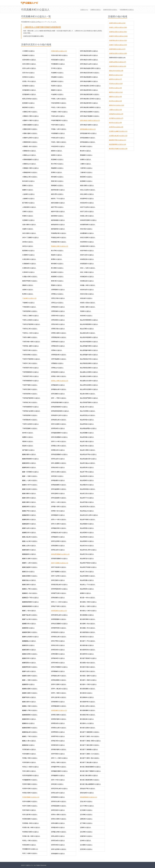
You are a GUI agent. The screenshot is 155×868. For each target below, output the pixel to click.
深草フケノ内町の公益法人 (59, 758)
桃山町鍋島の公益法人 (87, 524)
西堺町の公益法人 (57, 172)
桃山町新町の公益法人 (87, 480)
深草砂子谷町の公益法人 (59, 606)
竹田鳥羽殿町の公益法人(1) (31, 797)
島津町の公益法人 (28, 294)
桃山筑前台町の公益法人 (88, 333)
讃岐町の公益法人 (28, 285)
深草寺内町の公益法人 (58, 663)
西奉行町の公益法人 (57, 181)
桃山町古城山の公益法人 (88, 463)
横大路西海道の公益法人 (88, 632)
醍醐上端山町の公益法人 (30, 537)
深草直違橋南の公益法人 (88, 138)
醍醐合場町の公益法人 (29, 454)
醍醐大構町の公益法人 (29, 493)
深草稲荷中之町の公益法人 (59, 415)
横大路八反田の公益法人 (88, 706)
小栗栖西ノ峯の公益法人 (30, 146)
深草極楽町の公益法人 (58, 537)
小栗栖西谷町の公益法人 (30, 142)
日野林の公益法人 (57, 350)
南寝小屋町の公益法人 (87, 185)
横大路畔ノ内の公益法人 (88, 624)
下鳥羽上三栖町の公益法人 (31, 316)
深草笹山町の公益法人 (58, 550)
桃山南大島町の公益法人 (88, 394)
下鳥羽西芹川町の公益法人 (31, 368)
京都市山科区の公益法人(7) (117, 62)
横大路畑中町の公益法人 (88, 702)
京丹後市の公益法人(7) (116, 118)
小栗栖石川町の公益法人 (30, 112)
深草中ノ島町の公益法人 (59, 693)
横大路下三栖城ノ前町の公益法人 (90, 741)
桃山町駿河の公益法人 (87, 485)
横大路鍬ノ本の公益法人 (88, 628)
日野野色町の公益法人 (58, 342)
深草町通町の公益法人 (58, 654)
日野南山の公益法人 (57, 368)
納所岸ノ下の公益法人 (58, 199)
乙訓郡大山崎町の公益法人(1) (118, 131)
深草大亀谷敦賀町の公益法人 (89, 77)
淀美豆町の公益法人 (86, 849)
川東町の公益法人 (28, 211)
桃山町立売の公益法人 (87, 493)
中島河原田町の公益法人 (59, 103)
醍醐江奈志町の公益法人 (30, 489)
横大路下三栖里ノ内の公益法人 (90, 736)
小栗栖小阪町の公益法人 (30, 133)
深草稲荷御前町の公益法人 (59, 407)
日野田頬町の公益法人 (58, 311)
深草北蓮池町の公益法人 (59, 498)
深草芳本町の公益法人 (58, 845)
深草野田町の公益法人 (58, 732)
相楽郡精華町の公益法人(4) (117, 144)
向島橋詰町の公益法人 (87, 277)
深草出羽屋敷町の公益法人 (59, 667)
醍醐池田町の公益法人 (29, 463)
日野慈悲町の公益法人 (58, 307)
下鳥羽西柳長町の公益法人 (31, 372)
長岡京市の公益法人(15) (116, 105)
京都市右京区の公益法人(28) (118, 53)
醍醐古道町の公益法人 (29, 702)
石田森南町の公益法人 (29, 94)
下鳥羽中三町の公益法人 (30, 363)
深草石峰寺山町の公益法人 (59, 615)
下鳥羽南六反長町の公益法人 (31, 411)
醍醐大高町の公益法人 (29, 498)
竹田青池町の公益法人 (29, 749)
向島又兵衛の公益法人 (87, 294)
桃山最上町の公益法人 (87, 407)
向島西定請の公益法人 (87, 259)
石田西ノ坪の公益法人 (29, 81)
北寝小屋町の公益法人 (29, 225)
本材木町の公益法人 (86, 316)
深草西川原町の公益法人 (59, 715)
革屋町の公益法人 (28, 216)
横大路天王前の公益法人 (88, 671)
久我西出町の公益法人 (29, 268)
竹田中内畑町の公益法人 (30, 801)
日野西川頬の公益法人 (58, 329)
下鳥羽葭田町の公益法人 (30, 415)
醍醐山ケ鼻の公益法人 (29, 741)
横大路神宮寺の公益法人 (88, 650)
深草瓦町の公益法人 (57, 476)
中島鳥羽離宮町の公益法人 (59, 120)
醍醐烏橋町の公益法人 (29, 550)
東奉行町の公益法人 (57, 281)
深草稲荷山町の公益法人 (59, 420)
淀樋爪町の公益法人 (86, 836)
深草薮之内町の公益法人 (59, 832)
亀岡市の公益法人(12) (116, 92)
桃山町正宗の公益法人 (87, 554)
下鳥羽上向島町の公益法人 (31, 320)
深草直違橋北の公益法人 (88, 142)
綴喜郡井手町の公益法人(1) (117, 140)
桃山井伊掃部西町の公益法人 (89, 324)
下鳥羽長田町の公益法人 (30, 311)
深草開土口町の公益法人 (59, 446)
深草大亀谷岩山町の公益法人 (89, 55)
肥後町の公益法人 (57, 285)
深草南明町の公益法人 (58, 702)
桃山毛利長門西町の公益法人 (89, 402)
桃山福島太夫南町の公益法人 (89, 376)
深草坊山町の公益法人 (58, 793)
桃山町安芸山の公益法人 (88, 415)
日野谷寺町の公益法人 (58, 324)
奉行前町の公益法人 (86, 146)
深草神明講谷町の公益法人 (59, 589)
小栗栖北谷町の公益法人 (30, 129)
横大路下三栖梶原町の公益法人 (90, 732)
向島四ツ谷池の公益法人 (88, 303)
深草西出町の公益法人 (58, 723)
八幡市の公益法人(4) (115, 110)
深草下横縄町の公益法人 (59, 572)
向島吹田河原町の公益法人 (88, 220)
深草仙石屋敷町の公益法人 (59, 624)
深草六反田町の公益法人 (59, 849)
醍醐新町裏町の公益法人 (30, 632)
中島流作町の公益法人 (58, 146)
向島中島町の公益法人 (87, 251)
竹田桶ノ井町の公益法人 (30, 758)
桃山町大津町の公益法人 (88, 450)
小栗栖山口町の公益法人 (30, 177)
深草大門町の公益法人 (58, 641)
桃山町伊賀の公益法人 (87, 420)
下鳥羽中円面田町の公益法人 (31, 359)
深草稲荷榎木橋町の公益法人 (60, 402)
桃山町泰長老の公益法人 (88, 489)
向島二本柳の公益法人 (87, 272)
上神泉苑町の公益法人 (29, 207)
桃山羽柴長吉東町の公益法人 (89, 363)
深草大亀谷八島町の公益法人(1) (90, 120)
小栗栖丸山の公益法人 (29, 155)
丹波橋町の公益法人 (57, 73)
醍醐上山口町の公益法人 (30, 541)
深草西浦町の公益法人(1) (59, 710)
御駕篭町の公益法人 (28, 107)
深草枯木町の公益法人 (58, 467)
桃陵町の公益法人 (57, 90)
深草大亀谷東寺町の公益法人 (89, 103)
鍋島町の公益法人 (57, 151)
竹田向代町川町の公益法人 (59, 55)
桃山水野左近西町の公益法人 (89, 389)
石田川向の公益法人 (28, 73)
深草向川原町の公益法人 (59, 819)
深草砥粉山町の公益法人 (59, 676)
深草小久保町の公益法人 (59, 524)
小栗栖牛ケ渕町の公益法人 (31, 120)
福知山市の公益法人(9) (116, 71)
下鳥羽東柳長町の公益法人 (31, 381)
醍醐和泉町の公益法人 (29, 467)
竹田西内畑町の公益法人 (30, 819)
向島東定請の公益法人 (87, 281)
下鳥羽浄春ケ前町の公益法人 (31, 342)
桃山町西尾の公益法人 (87, 528)
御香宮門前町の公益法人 (30, 281)
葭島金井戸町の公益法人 (88, 789)
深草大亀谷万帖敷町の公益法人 (90, 116)
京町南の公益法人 (28, 242)
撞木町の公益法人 (28, 433)
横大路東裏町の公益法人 (88, 710)
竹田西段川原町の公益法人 (31, 832)
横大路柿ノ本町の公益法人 (88, 602)
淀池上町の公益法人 (86, 801)
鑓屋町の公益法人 (86, 593)
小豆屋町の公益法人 (28, 51)
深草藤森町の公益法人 (58, 775)
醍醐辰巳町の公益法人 (29, 658)
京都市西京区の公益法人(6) (117, 66)
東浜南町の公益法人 (57, 272)
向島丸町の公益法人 (86, 298)
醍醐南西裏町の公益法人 (30, 728)
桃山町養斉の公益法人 (87, 589)
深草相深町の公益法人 (58, 372)
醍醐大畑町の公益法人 (29, 502)
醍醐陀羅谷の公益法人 (29, 663)
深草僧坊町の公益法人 (58, 632)
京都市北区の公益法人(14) (117, 23)
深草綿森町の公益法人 (58, 854)
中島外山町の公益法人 (58, 116)
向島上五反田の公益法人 (88, 190)
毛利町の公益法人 (86, 311)
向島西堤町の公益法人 (87, 264)
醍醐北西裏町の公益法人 (30, 576)
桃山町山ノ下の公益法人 (88, 585)
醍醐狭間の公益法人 (28, 684)
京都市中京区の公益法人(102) (118, 36)
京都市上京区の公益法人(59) (118, 27)
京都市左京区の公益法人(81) (118, 32)
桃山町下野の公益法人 (87, 472)
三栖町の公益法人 (86, 164)
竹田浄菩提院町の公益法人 (31, 775)
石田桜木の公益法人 (28, 77)
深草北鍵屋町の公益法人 (59, 489)
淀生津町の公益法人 (86, 832)
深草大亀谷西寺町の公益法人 (89, 90)
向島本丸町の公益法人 (87, 290)
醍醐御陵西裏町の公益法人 (31, 602)
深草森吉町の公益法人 (58, 827)
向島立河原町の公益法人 (88, 237)
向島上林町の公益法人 (87, 194)
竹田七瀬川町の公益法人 (30, 815)
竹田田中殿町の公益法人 (30, 784)
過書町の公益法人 (28, 190)
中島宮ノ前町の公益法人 (59, 142)
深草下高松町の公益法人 (59, 567)
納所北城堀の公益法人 (58, 203)
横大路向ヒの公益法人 (87, 723)
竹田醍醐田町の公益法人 (30, 780)
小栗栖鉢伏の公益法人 (29, 151)
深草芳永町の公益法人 (58, 841)
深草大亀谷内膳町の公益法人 (89, 81)
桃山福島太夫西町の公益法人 (89, 372)
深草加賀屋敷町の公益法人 (59, 454)
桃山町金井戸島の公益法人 (88, 454)
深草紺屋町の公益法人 (58, 546)
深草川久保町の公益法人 (59, 472)
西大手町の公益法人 (57, 164)
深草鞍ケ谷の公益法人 (58, 511)
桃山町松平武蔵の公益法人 (88, 567)
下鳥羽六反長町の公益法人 (31, 424)
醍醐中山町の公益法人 (29, 671)
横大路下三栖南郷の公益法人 (89, 749)
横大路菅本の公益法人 (87, 654)
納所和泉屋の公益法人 (58, 190)
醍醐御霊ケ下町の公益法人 (31, 598)
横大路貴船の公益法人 (87, 615)
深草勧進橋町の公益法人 (59, 485)
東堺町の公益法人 (57, 259)
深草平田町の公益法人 (58, 754)
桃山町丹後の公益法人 (87, 502)
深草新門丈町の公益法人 (59, 593)
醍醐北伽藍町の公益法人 (30, 567)
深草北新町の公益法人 (58, 493)
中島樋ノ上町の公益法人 (59, 129)
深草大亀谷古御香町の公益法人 (90, 112)
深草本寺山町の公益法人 (59, 801)
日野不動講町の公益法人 (59, 359)
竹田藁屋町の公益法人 (58, 64)
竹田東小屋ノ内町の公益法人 (31, 836)
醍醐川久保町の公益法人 (30, 559)
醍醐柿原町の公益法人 (29, 519)
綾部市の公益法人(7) (115, 79)
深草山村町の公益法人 (58, 836)
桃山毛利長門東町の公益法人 (89, 398)
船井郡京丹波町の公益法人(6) (118, 149)
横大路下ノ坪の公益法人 (88, 641)
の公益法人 (96, 10)
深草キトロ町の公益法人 (59, 502)
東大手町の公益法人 (57, 251)
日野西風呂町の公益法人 (59, 337)
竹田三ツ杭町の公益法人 (30, 853)
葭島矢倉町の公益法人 (87, 793)
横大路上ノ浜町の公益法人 (88, 606)
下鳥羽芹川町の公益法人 (30, 350)
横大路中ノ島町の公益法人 (88, 680)
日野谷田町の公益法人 (58, 320)
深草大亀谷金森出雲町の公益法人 (90, 68)
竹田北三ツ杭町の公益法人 (31, 767)
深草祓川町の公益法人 (58, 741)
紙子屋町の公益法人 (28, 203)
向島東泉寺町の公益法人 (88, 246)
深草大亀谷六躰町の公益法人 (89, 125)
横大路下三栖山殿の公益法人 (89, 762)
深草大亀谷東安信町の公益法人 (90, 94)
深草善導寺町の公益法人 (59, 628)
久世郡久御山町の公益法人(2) (118, 136)
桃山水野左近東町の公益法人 (89, 385)
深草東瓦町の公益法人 (58, 745)
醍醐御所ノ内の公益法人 (30, 593)
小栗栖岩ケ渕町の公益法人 (31, 116)
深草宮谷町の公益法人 (58, 810)
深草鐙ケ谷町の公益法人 (59, 376)
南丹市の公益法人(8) (115, 123)
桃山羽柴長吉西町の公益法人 (89, 368)
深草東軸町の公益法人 (58, 671)
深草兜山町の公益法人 (58, 459)
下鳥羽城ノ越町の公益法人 (31, 346)
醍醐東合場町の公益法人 (30, 689)
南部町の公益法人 (57, 155)
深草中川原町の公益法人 (59, 684)
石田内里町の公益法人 (29, 60)
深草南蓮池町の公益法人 (59, 806)
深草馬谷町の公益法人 (58, 428)
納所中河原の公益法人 (58, 211)
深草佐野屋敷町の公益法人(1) (60, 554)
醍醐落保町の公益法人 (29, 507)
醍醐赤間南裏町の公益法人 (31, 459)
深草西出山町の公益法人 (59, 728)
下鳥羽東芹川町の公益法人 (31, 376)
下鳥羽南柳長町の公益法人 (31, 407)
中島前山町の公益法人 (58, 138)
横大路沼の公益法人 (86, 693)
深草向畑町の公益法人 (58, 823)
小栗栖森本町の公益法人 (30, 172)
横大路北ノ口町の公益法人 (88, 611)
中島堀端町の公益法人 (58, 133)
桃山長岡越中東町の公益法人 (89, 346)
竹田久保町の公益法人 (29, 771)
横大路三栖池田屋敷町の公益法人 (90, 767)
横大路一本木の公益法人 (88, 598)
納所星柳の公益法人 (57, 216)
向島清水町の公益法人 (87, 203)
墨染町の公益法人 (28, 446)
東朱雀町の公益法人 (57, 264)
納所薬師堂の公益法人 (58, 229)
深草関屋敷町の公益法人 (59, 619)
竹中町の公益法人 (57, 68)
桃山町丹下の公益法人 (87, 498)
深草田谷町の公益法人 (58, 650)
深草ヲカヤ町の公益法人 (59, 441)
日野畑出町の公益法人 (58, 346)
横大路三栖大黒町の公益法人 (89, 775)
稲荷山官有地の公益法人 (30, 99)
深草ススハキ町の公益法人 (59, 602)
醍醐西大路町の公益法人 (30, 676)
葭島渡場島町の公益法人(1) (89, 797)
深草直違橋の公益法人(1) (88, 129)
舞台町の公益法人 (86, 151)
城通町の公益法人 (28, 437)
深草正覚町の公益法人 (58, 580)
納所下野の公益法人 (57, 207)
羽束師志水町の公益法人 (59, 237)
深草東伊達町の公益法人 (59, 749)
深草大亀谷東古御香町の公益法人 (90, 107)
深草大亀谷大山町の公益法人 (89, 64)
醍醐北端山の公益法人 (29, 580)
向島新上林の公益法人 (87, 216)
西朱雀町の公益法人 (57, 177)
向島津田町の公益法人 (87, 242)
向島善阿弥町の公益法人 (88, 225)
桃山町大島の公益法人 (87, 446)
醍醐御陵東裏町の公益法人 (31, 606)
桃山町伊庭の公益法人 (87, 437)
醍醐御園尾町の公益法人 (30, 715)
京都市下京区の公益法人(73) (118, 45)
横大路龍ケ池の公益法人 (88, 663)
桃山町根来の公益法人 (87, 537)
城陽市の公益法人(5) (115, 97)
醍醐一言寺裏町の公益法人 (31, 472)
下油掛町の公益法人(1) (29, 298)
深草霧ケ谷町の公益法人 (59, 507)
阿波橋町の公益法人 (28, 55)
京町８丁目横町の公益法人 (31, 237)
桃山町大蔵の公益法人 (87, 441)
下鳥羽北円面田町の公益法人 (31, 324)
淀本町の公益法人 (86, 841)
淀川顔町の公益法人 (86, 810)
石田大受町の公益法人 (29, 64)
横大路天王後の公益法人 (88, 667)
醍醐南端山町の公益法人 (30, 732)
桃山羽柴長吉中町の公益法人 (89, 359)
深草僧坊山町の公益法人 (59, 637)
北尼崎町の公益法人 (28, 220)
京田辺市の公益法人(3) (116, 114)
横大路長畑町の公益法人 (88, 689)
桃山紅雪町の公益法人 (87, 329)
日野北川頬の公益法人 (58, 298)
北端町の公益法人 (28, 229)
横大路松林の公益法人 (87, 719)
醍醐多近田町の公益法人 (30, 654)
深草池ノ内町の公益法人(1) (60, 381)
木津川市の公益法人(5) (116, 127)
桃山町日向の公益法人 (87, 546)
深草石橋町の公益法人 (58, 394)
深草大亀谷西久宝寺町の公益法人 (90, 86)
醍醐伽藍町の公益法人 (29, 554)
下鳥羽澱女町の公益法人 (30, 420)
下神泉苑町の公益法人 (29, 307)
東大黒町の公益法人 (57, 268)
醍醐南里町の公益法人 (29, 719)
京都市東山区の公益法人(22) (118, 40)
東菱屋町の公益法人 (57, 277)
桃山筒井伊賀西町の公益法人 (89, 342)
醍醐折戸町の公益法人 (29, 511)
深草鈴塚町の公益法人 (58, 598)
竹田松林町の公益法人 (29, 845)
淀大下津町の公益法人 (87, 806)
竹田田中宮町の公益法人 (30, 789)
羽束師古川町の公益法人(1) (60, 246)
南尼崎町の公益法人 (86, 181)
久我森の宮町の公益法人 (30, 277)
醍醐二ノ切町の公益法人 (30, 680)
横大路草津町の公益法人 (88, 619)
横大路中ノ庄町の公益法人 (88, 684)
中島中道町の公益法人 (58, 125)
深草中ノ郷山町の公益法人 (59, 689)
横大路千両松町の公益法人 (88, 658)
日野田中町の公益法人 (58, 316)
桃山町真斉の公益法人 (87, 476)
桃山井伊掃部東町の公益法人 (89, 320)
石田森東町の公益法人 (29, 90)
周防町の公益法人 (28, 441)
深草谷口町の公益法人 (58, 645)
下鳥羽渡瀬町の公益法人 (30, 428)
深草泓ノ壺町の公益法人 (59, 762)
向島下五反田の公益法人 (88, 207)
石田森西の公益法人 (28, 86)
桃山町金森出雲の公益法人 (88, 459)
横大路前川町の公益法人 (88, 715)
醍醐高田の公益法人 (28, 645)
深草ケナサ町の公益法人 (59, 519)
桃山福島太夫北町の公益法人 (89, 381)
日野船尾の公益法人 (57, 363)
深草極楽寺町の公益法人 (59, 528)
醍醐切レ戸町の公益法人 (30, 589)
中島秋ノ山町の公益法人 (59, 99)
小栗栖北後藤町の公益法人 (31, 125)
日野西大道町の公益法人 (59, 333)
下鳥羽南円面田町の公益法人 (31, 398)
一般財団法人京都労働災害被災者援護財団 (42, 27)
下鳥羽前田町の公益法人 (30, 394)
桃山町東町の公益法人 (87, 541)
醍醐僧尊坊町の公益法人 (30, 667)
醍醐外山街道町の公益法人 (31, 637)
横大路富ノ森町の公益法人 (88, 676)
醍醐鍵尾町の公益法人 (29, 515)
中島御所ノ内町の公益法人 (59, 112)
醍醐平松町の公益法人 (29, 697)
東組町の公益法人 (57, 255)
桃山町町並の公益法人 (87, 559)
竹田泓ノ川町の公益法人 (30, 841)
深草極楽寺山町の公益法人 (59, 533)
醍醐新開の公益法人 (28, 628)
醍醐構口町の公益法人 (29, 533)
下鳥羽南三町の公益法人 (30, 402)
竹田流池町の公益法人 (58, 60)
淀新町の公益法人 (86, 827)
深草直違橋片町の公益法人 (88, 133)
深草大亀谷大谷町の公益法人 (89, 60)
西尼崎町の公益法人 (57, 159)
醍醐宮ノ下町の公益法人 (30, 736)
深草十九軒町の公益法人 (59, 576)
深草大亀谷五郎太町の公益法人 (90, 73)
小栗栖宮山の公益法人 (29, 164)
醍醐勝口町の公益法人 (29, 624)
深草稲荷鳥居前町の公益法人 (60, 411)
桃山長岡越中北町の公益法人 (89, 355)
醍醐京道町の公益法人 (29, 585)
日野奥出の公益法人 (57, 294)
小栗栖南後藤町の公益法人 (31, 159)
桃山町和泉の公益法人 (87, 424)
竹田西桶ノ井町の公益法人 (31, 823)
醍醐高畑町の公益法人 (29, 650)
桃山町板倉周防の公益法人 (88, 428)
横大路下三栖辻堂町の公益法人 (90, 745)
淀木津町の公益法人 (86, 815)
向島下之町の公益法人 (87, 211)
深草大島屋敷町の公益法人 (59, 437)
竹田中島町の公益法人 (29, 810)
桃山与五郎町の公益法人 (88, 411)
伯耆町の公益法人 (86, 159)
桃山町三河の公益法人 (87, 572)
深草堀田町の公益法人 (58, 797)
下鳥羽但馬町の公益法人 (30, 355)
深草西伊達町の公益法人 (59, 719)
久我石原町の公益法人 (29, 259)
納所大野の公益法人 (57, 194)
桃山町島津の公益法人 (87, 467)
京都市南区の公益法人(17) (117, 49)
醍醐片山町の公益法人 (29, 528)
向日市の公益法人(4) (115, 101)
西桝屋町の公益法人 (57, 185)
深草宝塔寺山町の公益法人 (59, 789)
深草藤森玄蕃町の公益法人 (59, 771)
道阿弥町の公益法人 (57, 81)
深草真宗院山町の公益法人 (59, 585)
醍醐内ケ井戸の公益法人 (30, 485)
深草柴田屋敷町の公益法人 (59, 559)
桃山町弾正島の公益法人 (88, 507)
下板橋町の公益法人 (28, 303)
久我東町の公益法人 (28, 255)
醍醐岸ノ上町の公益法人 (30, 563)
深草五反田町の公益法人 (59, 541)
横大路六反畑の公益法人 (88, 728)
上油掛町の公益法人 (28, 194)
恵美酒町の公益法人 (28, 103)
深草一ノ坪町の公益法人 (59, 398)
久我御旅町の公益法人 (29, 264)
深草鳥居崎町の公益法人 (59, 680)
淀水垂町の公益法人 (86, 845)
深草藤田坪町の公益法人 (59, 767)
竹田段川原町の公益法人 (30, 793)
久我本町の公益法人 (28, 272)
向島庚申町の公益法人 (87, 199)
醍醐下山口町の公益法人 (30, 619)
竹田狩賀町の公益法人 (29, 762)
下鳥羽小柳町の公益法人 (30, 337)
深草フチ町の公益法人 (58, 780)
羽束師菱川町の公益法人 (59, 242)
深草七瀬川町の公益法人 (59, 697)
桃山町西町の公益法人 (87, 533)
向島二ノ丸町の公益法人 (88, 268)
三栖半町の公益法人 (86, 168)
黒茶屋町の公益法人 (28, 251)
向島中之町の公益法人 (87, 255)
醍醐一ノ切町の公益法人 (30, 476)
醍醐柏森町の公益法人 (29, 524)
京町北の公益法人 (28, 246)
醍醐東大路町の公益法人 (30, 693)
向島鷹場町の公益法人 (87, 233)
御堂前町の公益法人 (86, 177)
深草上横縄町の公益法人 (59, 463)
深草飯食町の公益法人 (58, 385)
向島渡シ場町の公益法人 (88, 307)
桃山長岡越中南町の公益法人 (89, 350)
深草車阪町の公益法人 (58, 515)
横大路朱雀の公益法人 (87, 645)
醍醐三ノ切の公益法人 (29, 611)
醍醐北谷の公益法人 (28, 572)
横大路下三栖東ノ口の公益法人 (90, 754)
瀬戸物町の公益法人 (28, 450)
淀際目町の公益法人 (86, 819)
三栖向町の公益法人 (86, 172)
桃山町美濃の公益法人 (87, 580)
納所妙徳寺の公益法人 (58, 225)
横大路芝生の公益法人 (87, 637)
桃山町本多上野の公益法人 (88, 550)
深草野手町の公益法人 (58, 736)
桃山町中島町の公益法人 (88, 519)
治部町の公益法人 (28, 290)
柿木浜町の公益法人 (28, 181)
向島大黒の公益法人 (86, 229)
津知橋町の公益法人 (57, 77)
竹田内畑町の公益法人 (29, 754)
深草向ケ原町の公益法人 (59, 815)
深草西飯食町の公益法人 (59, 706)
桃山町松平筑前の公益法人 (88, 563)
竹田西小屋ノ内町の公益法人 (31, 827)
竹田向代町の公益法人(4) (59, 51)
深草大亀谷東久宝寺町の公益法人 (90, 99)
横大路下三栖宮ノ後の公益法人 (90, 758)
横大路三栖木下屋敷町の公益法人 (90, 771)
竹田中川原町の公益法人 (30, 806)
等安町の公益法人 (57, 86)
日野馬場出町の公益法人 (59, 355)
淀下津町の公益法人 (86, 823)
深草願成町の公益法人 (58, 480)
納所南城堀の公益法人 (58, 220)
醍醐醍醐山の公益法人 (29, 641)
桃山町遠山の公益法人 (87, 511)
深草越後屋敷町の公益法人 (59, 433)
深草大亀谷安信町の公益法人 (89, 51)
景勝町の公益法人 (28, 185)
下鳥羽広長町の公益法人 (30, 389)
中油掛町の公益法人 (57, 94)
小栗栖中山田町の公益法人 (31, 138)
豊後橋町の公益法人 (86, 155)
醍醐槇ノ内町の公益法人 (30, 706)
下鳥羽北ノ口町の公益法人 (31, 333)
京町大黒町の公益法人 (29, 233)
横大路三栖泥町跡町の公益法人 (90, 780)
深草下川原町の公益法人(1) (60, 563)
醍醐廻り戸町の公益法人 (30, 710)
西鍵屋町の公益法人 (57, 168)
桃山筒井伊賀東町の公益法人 (89, 337)
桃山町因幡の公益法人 (87, 433)
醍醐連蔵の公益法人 (28, 745)
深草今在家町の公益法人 (59, 424)
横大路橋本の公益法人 (87, 697)
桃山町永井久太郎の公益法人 (89, 515)
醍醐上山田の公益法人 (29, 546)
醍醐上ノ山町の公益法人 (30, 480)
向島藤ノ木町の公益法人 (88, 285)
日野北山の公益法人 (57, 303)
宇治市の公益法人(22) (116, 84)
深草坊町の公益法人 (57, 784)
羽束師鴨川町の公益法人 (59, 233)
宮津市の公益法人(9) (115, 88)
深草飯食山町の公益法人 (59, 389)
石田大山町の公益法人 (29, 68)
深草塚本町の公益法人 (58, 658)
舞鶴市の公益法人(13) (116, 75)
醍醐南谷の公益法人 (28, 723)
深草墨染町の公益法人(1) (59, 611)
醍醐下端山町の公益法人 (30, 615)
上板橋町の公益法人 (28, 199)
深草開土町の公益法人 (58, 450)
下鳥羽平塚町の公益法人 (30, 385)
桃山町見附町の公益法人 (88, 576)
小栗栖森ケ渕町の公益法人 (31, 168)
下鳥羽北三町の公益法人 (30, 329)
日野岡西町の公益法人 (58, 290)
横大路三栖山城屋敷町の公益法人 (90, 784)
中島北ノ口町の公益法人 (59, 107)
